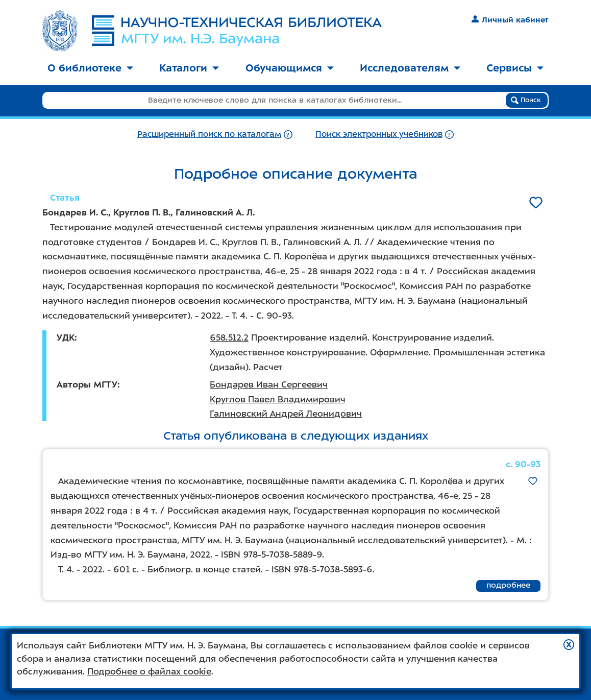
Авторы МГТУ (87, 384)
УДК (66, 337)
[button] (569, 645)
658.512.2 (229, 337)
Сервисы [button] (515, 68)
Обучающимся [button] (290, 68)
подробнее (508, 585)
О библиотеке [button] (90, 68)
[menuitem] (90, 69)
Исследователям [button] (410, 68)
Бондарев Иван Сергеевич (269, 384)
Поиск (526, 100)
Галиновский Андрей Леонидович (286, 414)
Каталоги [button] (189, 68)
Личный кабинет (510, 20)
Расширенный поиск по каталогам (209, 134)
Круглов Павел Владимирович (278, 399)
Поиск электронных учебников (379, 134)
